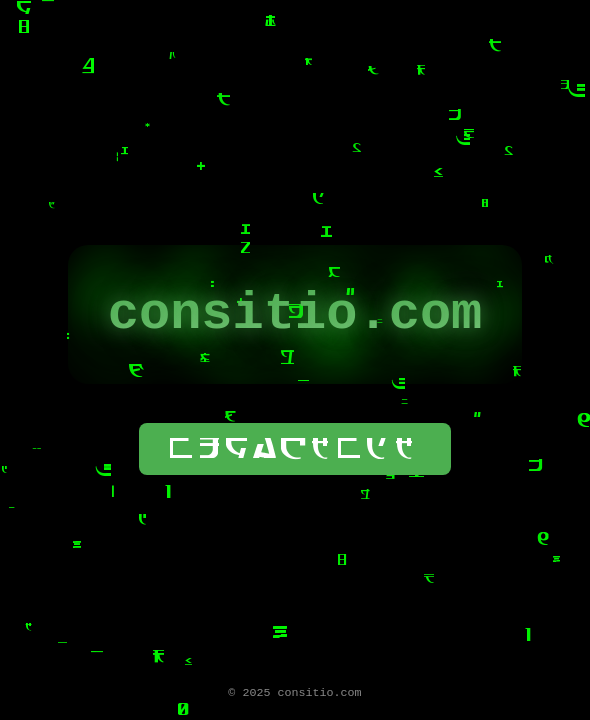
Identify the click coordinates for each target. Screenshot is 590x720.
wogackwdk (295, 454)
